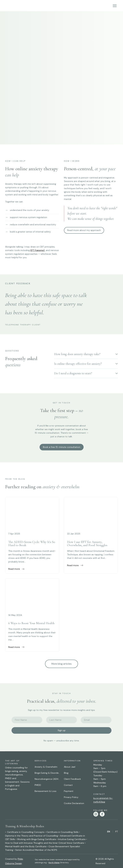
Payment (69, 791)
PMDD (38, 785)
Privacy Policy (71, 797)
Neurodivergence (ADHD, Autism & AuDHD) (48, 779)
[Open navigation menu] (115, 6)
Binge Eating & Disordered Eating (48, 773)
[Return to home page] (11, 6)
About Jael (70, 767)
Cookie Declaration (74, 803)
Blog (66, 773)
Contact (68, 785)
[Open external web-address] (32, 513)
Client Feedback (72, 779)
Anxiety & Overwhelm (46, 767)
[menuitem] (109, 832)
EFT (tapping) (38, 250)
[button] (84, 230)
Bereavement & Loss (45, 791)
